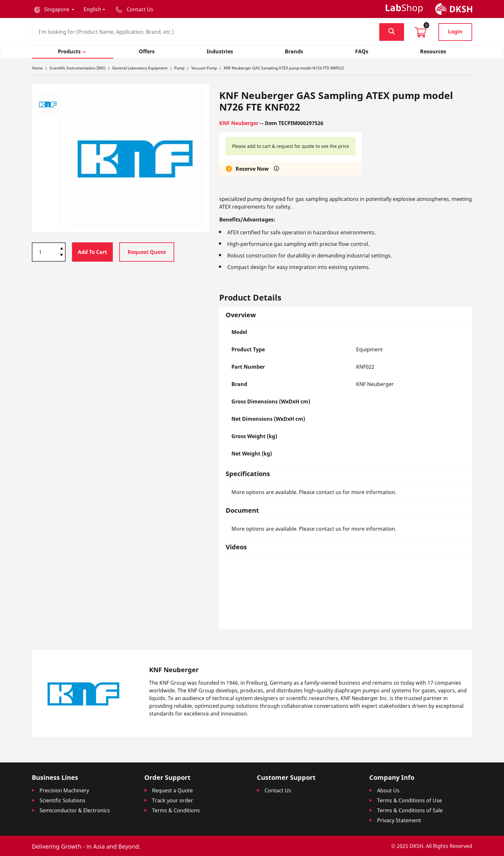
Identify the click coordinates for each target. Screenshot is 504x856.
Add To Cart (92, 252)
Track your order (173, 800)
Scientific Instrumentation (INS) (77, 68)
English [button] (92, 9)
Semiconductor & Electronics (75, 810)
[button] (54, 9)
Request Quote (147, 252)
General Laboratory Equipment (140, 68)
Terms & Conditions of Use (410, 800)
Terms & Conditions (176, 810)
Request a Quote (172, 790)
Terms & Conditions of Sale (410, 810)
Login (455, 32)
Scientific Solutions (63, 800)
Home (37, 68)
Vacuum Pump (204, 68)
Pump (179, 68)
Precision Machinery (64, 790)
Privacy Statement (399, 820)
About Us (388, 790)
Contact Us (278, 790)
